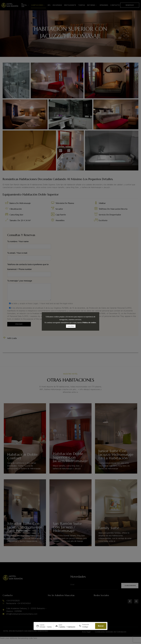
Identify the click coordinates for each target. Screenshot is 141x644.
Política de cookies (89, 323)
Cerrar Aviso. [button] (71, 326)
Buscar (101, 626)
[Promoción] (88, 627)
